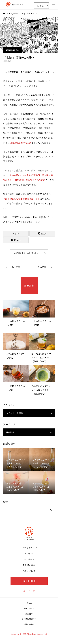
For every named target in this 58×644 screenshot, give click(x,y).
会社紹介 (29, 614)
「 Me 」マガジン (29, 608)
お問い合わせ (29, 624)
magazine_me (12, 50)
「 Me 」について (29, 547)
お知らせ (29, 603)
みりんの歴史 (29, 571)
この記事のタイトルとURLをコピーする (29, 253)
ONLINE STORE (29, 581)
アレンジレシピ (29, 559)
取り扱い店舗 (29, 565)
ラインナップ (29, 553)
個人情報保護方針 (29, 619)
